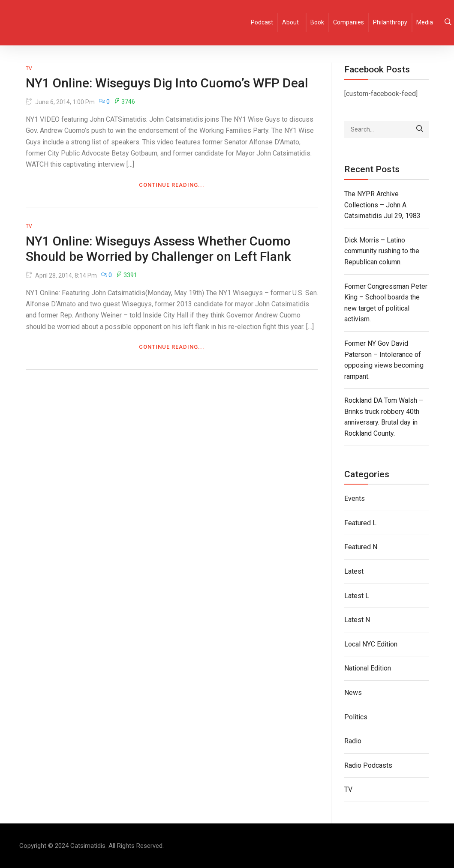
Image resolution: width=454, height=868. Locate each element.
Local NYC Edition (371, 644)
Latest (354, 571)
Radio (353, 741)
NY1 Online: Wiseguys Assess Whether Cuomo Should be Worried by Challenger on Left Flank (158, 249)
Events (355, 498)
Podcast (262, 22)
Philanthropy (390, 22)
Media (425, 22)
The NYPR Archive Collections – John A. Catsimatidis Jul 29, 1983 (382, 205)
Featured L (360, 523)
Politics (356, 717)
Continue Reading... (172, 185)
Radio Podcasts (368, 765)
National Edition (368, 668)
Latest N (357, 620)
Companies (349, 22)
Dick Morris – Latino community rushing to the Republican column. (382, 251)
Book (317, 22)
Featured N (361, 547)
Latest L (357, 596)
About (290, 22)
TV (29, 69)
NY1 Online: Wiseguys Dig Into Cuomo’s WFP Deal (167, 83)
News (353, 693)
